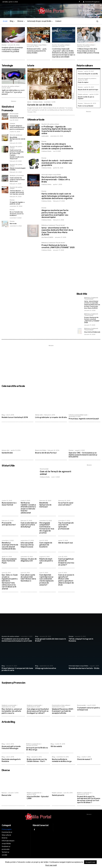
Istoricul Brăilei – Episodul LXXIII (38, 798)
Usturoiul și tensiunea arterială (17, 117)
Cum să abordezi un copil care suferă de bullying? (29, 525)
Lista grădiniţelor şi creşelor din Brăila (51, 417)
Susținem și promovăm (9, 705)
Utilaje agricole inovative (46, 668)
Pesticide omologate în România (11, 760)
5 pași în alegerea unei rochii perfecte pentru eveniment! (17, 127)
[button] (97, 21)
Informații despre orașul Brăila (37, 45)
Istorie (29, 102)
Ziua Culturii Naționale (92, 332)
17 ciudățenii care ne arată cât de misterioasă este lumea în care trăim (17, 640)
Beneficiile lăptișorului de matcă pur (17, 139)
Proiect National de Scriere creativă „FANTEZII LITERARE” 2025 (58, 246)
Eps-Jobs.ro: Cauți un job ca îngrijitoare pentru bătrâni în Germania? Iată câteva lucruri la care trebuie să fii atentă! (10, 582)
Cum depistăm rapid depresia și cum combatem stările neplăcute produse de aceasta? (46, 580)
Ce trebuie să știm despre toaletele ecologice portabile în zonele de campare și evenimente (57, 146)
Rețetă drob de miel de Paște (88, 90)
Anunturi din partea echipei (61, 45)
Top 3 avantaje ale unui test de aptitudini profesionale (66, 526)
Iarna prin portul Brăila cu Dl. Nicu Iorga (37, 749)
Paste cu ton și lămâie (86, 106)
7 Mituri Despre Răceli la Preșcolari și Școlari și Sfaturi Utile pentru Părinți (88, 51)
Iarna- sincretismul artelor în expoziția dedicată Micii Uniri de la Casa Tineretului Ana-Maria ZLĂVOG (57, 231)
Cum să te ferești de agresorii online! (56, 473)
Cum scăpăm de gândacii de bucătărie (46, 545)
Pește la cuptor (83, 82)
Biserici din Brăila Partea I (46, 453)
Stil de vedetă (56, 746)
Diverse (4, 45)
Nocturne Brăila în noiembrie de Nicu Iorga (62, 760)
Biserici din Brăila (41, 450)
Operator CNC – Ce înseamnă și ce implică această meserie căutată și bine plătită (83, 455)
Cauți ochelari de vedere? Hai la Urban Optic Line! (17, 180)
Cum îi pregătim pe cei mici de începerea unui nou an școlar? (66, 562)
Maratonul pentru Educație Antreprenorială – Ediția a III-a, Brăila (56, 179)
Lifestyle (12, 124)
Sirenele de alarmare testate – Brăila (84, 668)
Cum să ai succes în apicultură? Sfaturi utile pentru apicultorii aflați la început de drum (66, 580)
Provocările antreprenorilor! (9, 524)
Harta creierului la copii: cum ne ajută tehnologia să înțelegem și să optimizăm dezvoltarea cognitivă (58, 196)
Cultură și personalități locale (78, 415)
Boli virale (13, 224)
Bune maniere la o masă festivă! (9, 504)
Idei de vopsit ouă (65, 543)
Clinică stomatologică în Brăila (18, 169)
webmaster (45, 136)
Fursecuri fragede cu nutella (88, 74)
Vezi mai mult (51, 865)
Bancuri (4, 793)
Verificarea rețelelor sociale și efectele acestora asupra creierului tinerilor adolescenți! (28, 508)
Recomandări (14, 114)
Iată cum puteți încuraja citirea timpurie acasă (27, 545)
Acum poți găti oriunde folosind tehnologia (11, 747)
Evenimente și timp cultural (61, 705)
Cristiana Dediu (38, 102)
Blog (3, 415)
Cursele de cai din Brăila (40, 105)
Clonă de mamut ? (84, 759)
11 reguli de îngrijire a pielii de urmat (17, 203)
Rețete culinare (83, 94)
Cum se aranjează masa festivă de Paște (9, 561)
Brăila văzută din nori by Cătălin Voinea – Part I (37, 760)
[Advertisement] (88, 182)
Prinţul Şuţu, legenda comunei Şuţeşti (84, 419)
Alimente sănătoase (16, 135)
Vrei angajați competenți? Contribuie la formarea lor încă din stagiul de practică (47, 528)
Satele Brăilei (7, 453)
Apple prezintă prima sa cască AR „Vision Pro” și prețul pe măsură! (13, 92)
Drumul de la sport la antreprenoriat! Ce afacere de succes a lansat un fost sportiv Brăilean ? (89, 800)
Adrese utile (39, 415)
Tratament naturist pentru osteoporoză (88, 709)
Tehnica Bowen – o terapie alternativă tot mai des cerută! (17, 192)
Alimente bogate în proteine (87, 79)
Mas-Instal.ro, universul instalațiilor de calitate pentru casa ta (12, 711)
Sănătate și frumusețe (17, 176)
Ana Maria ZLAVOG (47, 237)
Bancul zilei (6, 795)
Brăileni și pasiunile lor (33, 744)
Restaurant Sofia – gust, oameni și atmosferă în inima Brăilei (37, 51)
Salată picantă (58, 795)
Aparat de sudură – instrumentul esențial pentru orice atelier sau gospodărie (57, 163)
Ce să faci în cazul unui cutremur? (66, 504)
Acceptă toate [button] (90, 862)
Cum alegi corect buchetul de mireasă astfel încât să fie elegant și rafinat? (38, 711)
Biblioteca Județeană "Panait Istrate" (53, 225)
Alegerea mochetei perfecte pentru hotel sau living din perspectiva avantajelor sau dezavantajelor (55, 214)
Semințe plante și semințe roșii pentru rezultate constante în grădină (12, 50)
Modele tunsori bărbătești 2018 (15, 417)
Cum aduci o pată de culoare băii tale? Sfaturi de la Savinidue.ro (28, 578)
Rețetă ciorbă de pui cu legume (86, 98)
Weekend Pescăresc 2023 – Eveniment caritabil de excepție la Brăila (63, 711)
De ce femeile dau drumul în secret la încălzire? (17, 214)
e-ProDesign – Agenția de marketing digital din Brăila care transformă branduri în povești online (57, 130)
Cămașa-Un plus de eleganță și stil (29, 560)
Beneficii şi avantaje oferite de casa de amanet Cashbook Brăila (10, 546)
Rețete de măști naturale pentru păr (46, 561)
